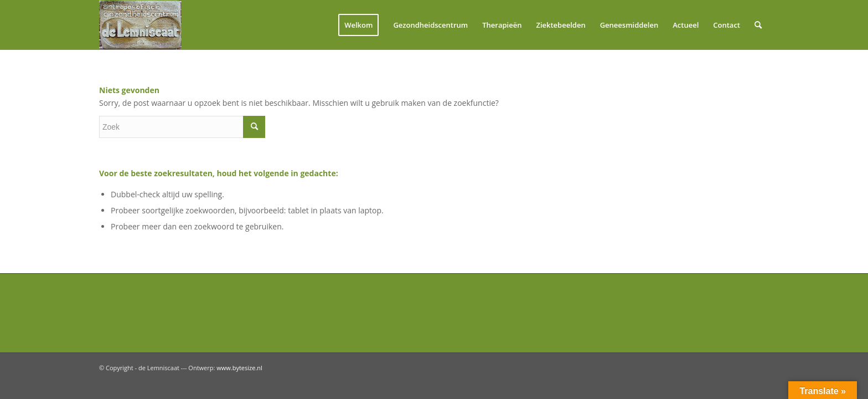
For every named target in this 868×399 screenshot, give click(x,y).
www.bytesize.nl (239, 368)
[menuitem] (358, 25)
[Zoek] (758, 25)
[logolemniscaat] (152, 25)
